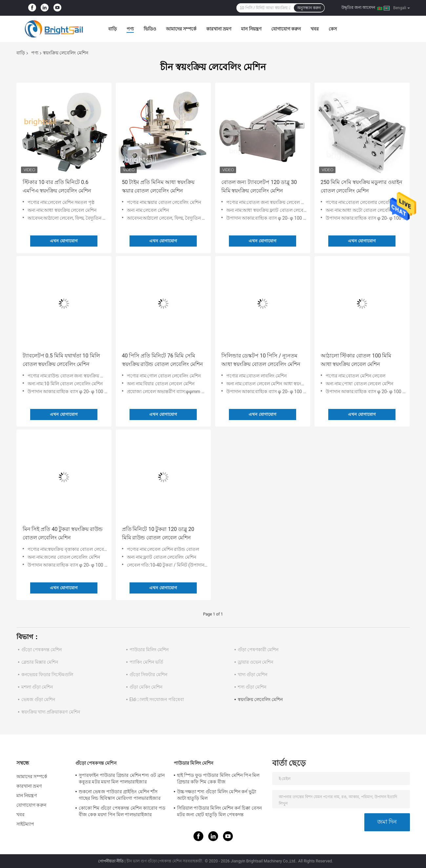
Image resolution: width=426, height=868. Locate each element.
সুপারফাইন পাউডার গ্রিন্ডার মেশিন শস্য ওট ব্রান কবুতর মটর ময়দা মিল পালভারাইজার (122, 778)
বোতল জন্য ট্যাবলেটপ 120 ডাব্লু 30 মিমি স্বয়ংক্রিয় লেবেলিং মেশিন (259, 186)
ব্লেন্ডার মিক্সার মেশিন (40, 662)
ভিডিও (150, 29)
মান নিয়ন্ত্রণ (251, 29)
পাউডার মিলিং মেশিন (149, 650)
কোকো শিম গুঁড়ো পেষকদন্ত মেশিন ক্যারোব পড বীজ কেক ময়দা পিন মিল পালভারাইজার (122, 811)
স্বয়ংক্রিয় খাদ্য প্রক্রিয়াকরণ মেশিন (51, 712)
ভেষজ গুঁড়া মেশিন (38, 699)
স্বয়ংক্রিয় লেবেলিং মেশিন (260, 699)
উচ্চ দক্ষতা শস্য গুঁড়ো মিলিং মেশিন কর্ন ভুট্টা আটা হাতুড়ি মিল (217, 795)
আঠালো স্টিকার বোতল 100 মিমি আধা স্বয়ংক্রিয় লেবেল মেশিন (356, 360)
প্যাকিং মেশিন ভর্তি (147, 662)
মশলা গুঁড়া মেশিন (37, 687)
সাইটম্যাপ (25, 824)
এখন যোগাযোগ (64, 241)
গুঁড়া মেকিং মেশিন (146, 687)
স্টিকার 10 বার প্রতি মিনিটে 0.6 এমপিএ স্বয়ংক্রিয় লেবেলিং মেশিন (57, 186)
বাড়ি (112, 29)
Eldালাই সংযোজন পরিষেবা (157, 699)
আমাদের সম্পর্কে (181, 29)
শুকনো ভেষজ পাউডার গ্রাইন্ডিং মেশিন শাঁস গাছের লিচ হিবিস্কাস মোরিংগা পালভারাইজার (120, 795)
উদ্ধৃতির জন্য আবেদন (358, 8)
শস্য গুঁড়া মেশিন (252, 687)
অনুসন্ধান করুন (309, 8)
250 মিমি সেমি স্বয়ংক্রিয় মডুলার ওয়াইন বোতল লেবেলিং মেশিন (362, 186)
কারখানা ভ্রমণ (219, 29)
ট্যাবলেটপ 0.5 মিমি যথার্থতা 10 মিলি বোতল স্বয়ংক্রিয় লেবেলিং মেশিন (61, 360)
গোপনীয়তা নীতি (111, 861)
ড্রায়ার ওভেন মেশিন (256, 662)
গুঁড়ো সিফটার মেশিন (149, 675)
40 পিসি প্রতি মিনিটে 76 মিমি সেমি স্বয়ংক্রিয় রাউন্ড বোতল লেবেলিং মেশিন (163, 360)
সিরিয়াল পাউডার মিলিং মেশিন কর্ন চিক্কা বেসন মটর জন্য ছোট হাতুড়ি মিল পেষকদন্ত (219, 811)
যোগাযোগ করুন (286, 29)
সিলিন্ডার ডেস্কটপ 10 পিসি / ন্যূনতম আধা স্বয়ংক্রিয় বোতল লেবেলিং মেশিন (261, 360)
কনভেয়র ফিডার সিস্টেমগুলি (47, 675)
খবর (315, 29)
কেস (333, 29)
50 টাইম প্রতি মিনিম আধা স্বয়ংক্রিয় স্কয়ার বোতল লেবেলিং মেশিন (158, 186)
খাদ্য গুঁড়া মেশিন (253, 675)
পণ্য (130, 29)
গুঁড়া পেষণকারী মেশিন (258, 650)
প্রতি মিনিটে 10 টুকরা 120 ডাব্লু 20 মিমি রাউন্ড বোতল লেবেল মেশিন (158, 533)
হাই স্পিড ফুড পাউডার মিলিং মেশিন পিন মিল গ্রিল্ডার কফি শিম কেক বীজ (218, 778)
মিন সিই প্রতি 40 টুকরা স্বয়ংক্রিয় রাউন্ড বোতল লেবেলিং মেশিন (63, 533)
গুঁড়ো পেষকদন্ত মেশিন (42, 650)
